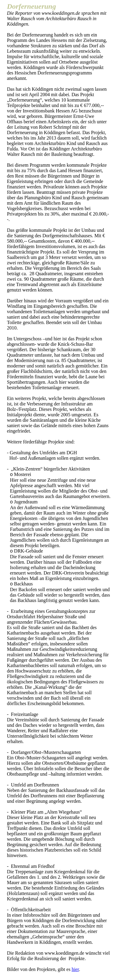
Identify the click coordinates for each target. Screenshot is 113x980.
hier (75, 969)
